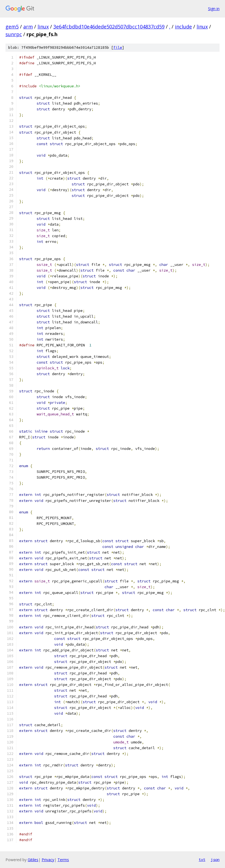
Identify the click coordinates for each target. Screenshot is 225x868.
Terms (63, 860)
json (215, 860)
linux (43, 27)
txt (202, 860)
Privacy (48, 860)
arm (28, 27)
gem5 (12, 27)
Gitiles (33, 860)
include (183, 27)
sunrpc (14, 34)
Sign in (214, 9)
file (118, 48)
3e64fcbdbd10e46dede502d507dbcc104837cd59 (109, 27)
